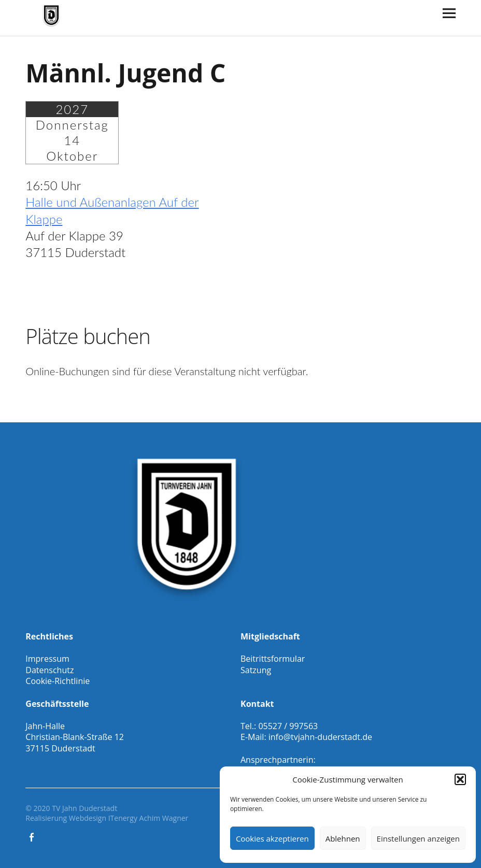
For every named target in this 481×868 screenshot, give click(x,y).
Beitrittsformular (273, 659)
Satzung (256, 670)
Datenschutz (49, 670)
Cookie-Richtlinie (58, 681)
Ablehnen (343, 838)
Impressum (47, 659)
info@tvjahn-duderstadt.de (320, 737)
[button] (460, 779)
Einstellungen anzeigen (418, 838)
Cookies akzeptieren (272, 838)
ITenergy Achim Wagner (148, 818)
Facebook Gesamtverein (32, 836)
